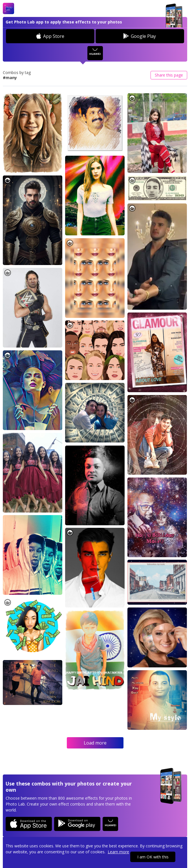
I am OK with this (153, 857)
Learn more (118, 852)
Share (169, 75)
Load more (95, 743)
